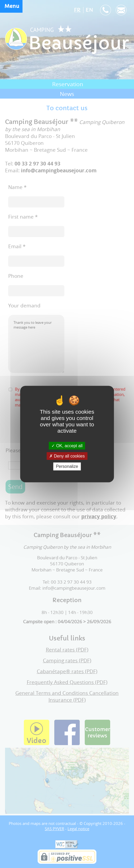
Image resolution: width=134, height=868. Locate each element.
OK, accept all (67, 446)
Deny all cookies (67, 456)
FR (77, 10)
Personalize (67, 466)
